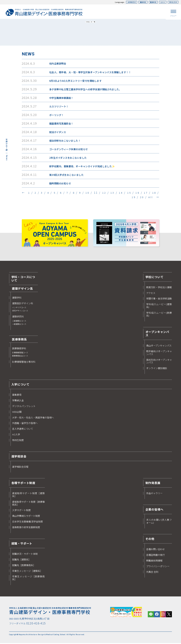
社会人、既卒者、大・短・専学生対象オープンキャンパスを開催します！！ (94, 73)
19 (133, 198)
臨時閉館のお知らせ (61, 184)
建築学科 (17, 298)
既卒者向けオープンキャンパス (159, 353)
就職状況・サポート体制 (25, 555)
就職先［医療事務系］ (24, 566)
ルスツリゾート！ (60, 107)
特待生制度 (18, 441)
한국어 (162, 2)
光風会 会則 (152, 573)
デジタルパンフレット (24, 407)
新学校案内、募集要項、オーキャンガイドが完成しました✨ (85, 167)
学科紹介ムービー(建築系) (159, 306)
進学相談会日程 (20, 467)
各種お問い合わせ (155, 550)
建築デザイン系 (22, 289)
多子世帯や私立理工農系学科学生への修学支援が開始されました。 (89, 90)
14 (124, 193)
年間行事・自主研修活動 (159, 299)
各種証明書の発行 (155, 556)
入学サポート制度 (21, 511)
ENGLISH (173, 2)
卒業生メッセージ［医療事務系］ (29, 579)
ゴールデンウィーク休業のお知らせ (70, 150)
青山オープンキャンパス (159, 346)
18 (157, 193)
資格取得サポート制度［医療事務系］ (29, 504)
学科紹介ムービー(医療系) (159, 315)
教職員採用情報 (154, 561)
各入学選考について (23, 430)
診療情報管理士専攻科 (24, 362)
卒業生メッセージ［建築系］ (27, 571)
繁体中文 (152, 2)
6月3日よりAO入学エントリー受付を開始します (78, 81)
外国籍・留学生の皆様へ (25, 424)
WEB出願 (17, 413)
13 (115, 193)
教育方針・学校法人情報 (159, 288)
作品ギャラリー (154, 494)
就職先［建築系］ (21, 560)
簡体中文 (140, 2)
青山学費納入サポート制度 (26, 517)
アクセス (151, 294)
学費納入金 (18, 401)
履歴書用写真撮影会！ (62, 124)
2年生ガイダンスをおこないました (70, 158)
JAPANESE (128, 2)
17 (149, 193)
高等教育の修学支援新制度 (26, 528)
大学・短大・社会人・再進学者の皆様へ (33, 418)
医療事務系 (19, 340)
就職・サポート (22, 544)
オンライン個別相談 (157, 369)
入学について (20, 385)
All (150, 198)
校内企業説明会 (59, 64)
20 (142, 198)
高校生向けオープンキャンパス (159, 362)
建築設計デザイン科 (23, 308)
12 (107, 193)
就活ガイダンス (58, 133)
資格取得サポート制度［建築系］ (29, 495)
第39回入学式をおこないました (68, 175)
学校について (154, 277)
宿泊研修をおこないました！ (66, 141)
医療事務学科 (20, 353)
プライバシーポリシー (158, 567)
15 (132, 193)
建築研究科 (19, 321)
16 (140, 193)
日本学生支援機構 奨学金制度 (27, 522)
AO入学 (16, 435)
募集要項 (17, 395)
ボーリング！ (57, 116)
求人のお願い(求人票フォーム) (159, 522)
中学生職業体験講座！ (62, 99)
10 (90, 193)
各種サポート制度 (23, 483)
